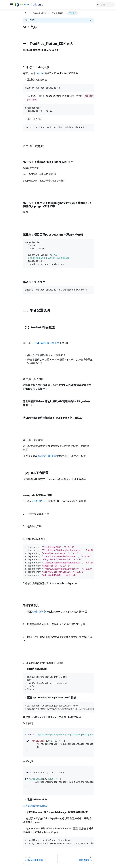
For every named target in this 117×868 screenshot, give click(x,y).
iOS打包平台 (39, 501)
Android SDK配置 (47, 456)
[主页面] (26, 13)
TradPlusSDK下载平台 (46, 343)
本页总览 (30, 20)
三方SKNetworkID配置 (35, 806)
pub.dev (40, 73)
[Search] (105, 5)
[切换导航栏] (12, 5)
